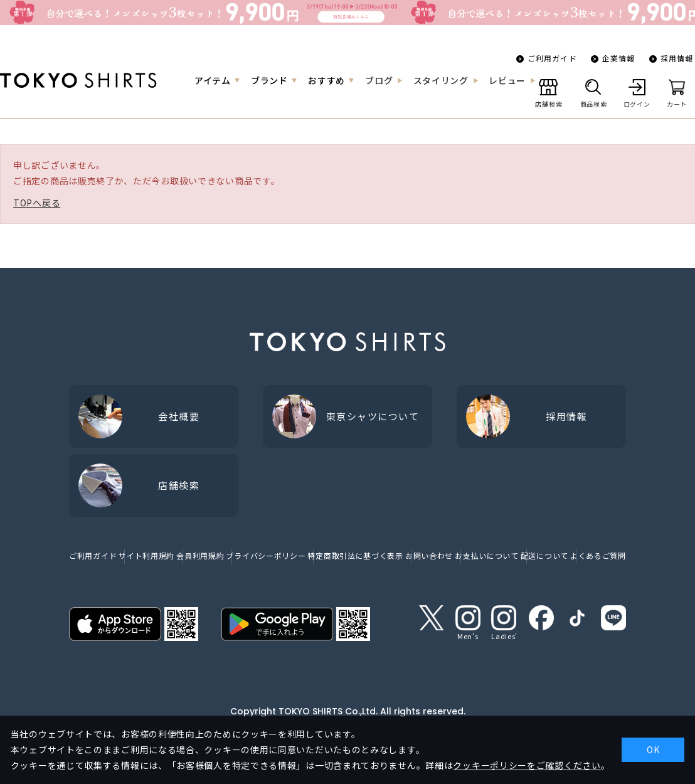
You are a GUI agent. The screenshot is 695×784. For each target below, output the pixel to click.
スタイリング (441, 80)
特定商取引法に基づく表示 (355, 555)
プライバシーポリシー (266, 555)
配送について (544, 555)
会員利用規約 (200, 555)
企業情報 (619, 58)
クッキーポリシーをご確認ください (527, 765)
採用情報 (677, 58)
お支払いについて (487, 555)
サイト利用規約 (146, 555)
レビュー (507, 80)
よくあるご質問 (598, 555)
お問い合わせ (429, 555)
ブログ (379, 80)
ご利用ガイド (552, 58)
